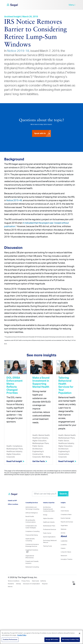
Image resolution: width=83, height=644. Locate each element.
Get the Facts (40, 461)
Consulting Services (32, 503)
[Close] (80, 633)
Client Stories (65, 511)
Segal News (64, 526)
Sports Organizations (49, 537)
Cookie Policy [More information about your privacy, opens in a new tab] (22, 635)
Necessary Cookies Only (70, 640)
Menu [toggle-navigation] (72, 5)
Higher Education (48, 518)
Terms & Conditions (14, 581)
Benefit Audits (30, 516)
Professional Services (50, 529)
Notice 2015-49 (14, 200)
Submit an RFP (12, 501)
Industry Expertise (49, 503)
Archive (63, 533)
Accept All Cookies (52, 640)
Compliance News (66, 515)
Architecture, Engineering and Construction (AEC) (49, 509)
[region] (41, 637)
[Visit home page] (13, 495)
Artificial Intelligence (32, 513)
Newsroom (64, 556)
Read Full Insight (15, 461)
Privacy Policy (26, 581)
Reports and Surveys (67, 522)
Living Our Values (66, 552)
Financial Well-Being (32, 535)
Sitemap (18, 584)
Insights (63, 503)
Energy (45, 515)
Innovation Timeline (67, 559)
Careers (63, 548)
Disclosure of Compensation (31, 584)
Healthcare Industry (49, 522)
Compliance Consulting (32, 531)
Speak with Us (43, 133)
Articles (63, 507)
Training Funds (47, 546)
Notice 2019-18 (18, 51)
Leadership (64, 541)
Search (63, 494)
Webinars (63, 529)
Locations (64, 545)
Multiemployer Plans (49, 526)
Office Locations (13, 504)
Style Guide (35, 581)
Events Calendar (66, 518)
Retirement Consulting (32, 567)
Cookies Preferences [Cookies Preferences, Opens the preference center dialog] (10, 640)
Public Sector (47, 533)
